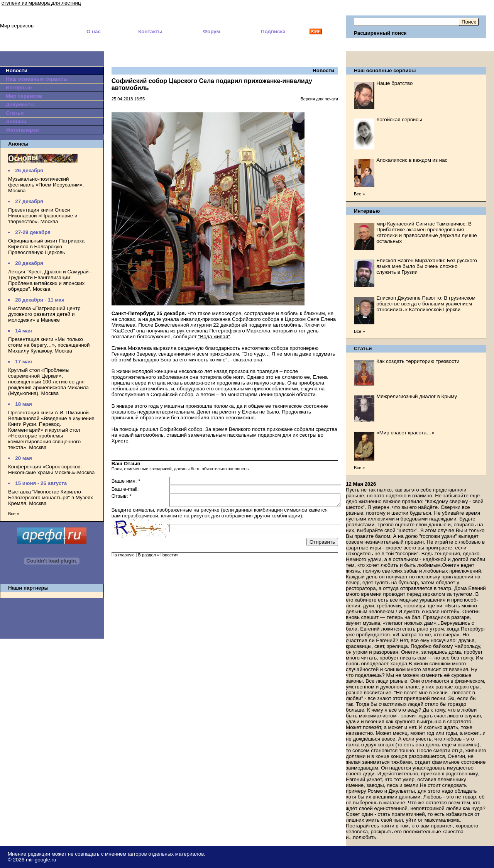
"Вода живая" (214, 337)
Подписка (273, 31)
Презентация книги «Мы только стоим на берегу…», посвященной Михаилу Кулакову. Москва (49, 345)
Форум (212, 31)
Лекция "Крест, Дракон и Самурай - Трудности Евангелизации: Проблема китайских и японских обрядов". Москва (50, 280)
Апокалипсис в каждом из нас (412, 160)
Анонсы (16, 121)
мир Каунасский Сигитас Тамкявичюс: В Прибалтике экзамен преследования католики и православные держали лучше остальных (426, 232)
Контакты (150, 31)
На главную (123, 557)
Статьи (15, 113)
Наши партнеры (28, 588)
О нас (94, 31)
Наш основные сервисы (37, 79)
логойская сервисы (399, 120)
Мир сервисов (17, 26)
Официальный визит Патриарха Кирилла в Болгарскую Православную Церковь (46, 247)
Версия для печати (319, 99)
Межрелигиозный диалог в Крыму (417, 396)
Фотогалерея (22, 130)
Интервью (19, 87)
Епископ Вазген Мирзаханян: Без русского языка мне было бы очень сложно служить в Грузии (427, 266)
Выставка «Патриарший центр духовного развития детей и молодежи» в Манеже (44, 314)
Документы (20, 104)
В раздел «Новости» (158, 557)
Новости (17, 70)
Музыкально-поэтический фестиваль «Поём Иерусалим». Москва (46, 185)
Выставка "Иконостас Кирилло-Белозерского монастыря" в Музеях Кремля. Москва (51, 498)
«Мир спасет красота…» (405, 433)
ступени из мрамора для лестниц (41, 3)
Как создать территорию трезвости (418, 361)
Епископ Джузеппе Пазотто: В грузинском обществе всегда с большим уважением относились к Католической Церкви (426, 304)
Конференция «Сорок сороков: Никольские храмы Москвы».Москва (51, 470)
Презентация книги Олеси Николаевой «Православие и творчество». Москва (43, 216)
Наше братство (394, 83)
